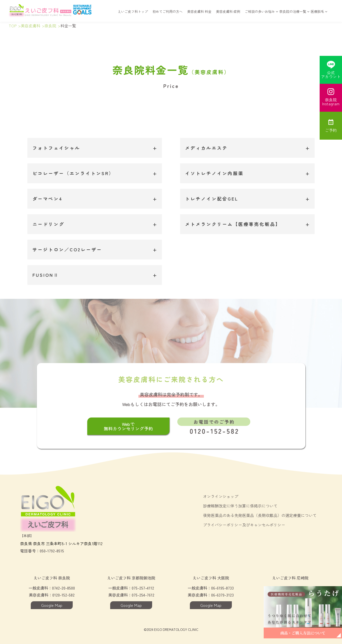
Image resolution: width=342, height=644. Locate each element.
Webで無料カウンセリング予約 (128, 426)
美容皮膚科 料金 (199, 14)
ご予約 (331, 126)
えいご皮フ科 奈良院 (52, 578)
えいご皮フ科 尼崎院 (290, 578)
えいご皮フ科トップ (133, 14)
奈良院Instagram (331, 97)
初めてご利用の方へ (168, 14)
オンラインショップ (221, 496)
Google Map (52, 605)
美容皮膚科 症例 (228, 14)
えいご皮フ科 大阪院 (211, 578)
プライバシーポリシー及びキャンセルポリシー (244, 525)
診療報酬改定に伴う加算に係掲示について (240, 506)
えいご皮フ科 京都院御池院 (131, 578)
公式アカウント (331, 69)
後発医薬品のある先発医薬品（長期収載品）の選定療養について (260, 515)
